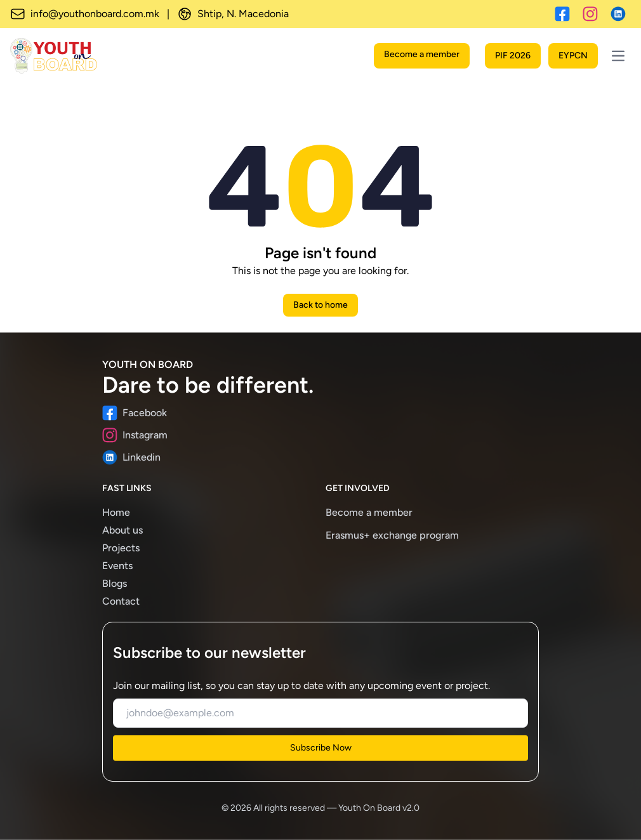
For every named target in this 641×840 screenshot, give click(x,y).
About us (122, 530)
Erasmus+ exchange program (392, 535)
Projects (121, 548)
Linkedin (131, 457)
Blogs (115, 583)
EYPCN (573, 56)
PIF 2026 (513, 56)
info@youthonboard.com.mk (85, 14)
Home (116, 512)
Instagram (135, 435)
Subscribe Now (321, 748)
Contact (121, 601)
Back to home (320, 305)
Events (117, 566)
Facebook (135, 413)
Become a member (422, 54)
